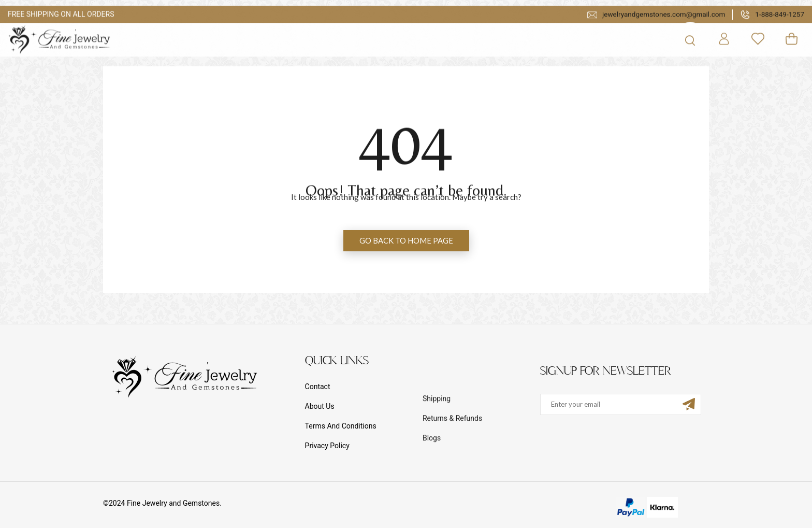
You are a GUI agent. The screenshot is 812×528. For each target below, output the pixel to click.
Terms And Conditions (341, 426)
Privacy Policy (327, 446)
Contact (318, 387)
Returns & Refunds (452, 448)
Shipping (437, 428)
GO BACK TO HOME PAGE (406, 240)
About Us (320, 406)
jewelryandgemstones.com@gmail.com (652, 28)
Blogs (432, 467)
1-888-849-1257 (772, 28)
